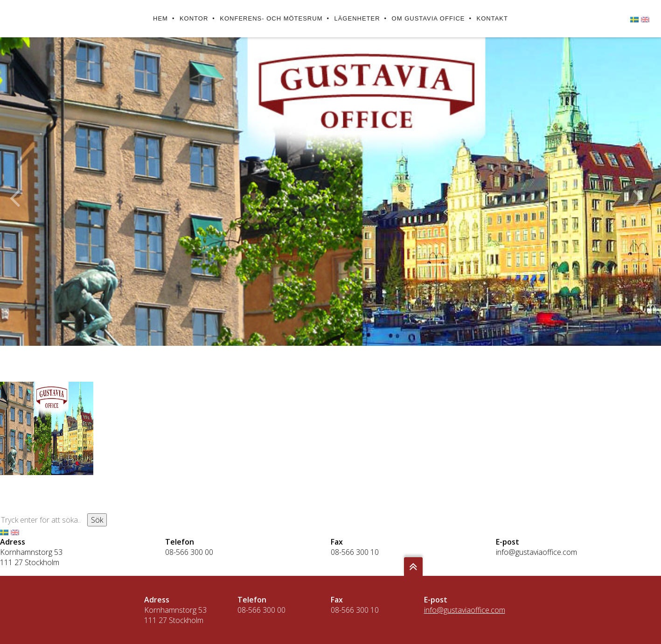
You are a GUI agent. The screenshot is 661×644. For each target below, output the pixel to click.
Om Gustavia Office (428, 18)
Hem (160, 18)
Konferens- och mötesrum (271, 18)
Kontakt (492, 18)
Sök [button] (97, 520)
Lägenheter (357, 18)
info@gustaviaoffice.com (536, 552)
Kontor (194, 18)
